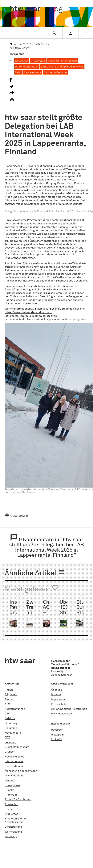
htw (36, 9)
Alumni (9, 699)
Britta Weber (22, 48)
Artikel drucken (17, 516)
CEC (7, 714)
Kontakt (56, 695)
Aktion (9, 690)
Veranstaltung (13, 827)
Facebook (57, 730)
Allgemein (18, 54)
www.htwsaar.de (62, 714)
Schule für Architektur (18, 800)
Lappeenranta (33, 72)
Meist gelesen (32, 589)
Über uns (57, 690)
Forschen (10, 742)
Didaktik (10, 718)
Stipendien (11, 804)
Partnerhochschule (55, 72)
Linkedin (57, 739)
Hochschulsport (14, 757)
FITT (7, 738)
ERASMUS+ (38, 61)
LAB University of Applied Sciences (62, 67)
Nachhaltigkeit (14, 776)
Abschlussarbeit (15, 822)
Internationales (14, 761)
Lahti (18, 72)
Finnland (53, 61)
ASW (8, 704)
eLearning (11, 723)
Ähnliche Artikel (35, 573)
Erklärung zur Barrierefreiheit (69, 709)
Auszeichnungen (15, 709)
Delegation (22, 61)
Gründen (10, 752)
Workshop (11, 837)
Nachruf (10, 781)
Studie (9, 809)
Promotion (11, 795)
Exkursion (11, 728)
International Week (27, 67)
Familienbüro (13, 733)
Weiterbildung (13, 832)
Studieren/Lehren (16, 819)
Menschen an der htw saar (21, 771)
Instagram (57, 735)
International (69, 61)
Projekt (9, 790)
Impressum (58, 699)
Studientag (12, 814)
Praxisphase (12, 785)
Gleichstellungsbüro (17, 747)
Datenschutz (59, 704)
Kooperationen (14, 766)
